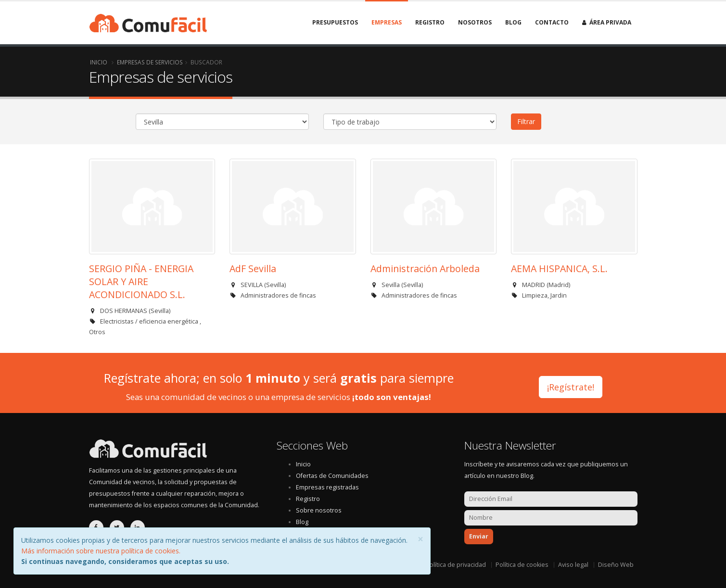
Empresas (387, 22)
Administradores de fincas (278, 295)
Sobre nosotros (319, 510)
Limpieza (535, 295)
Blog (513, 22)
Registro (430, 22)
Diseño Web (616, 565)
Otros (97, 332)
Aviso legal (573, 565)
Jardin (559, 295)
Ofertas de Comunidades (332, 476)
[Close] (420, 539)
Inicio (99, 62)
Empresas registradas (327, 487)
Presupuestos (335, 22)
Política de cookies (522, 565)
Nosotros (475, 22)
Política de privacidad (456, 565)
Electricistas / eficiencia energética (150, 321)
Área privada (607, 22)
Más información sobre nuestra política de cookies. (101, 551)
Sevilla (160, 311)
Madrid (559, 285)
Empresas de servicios (150, 62)
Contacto (552, 22)
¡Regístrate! (571, 385)
